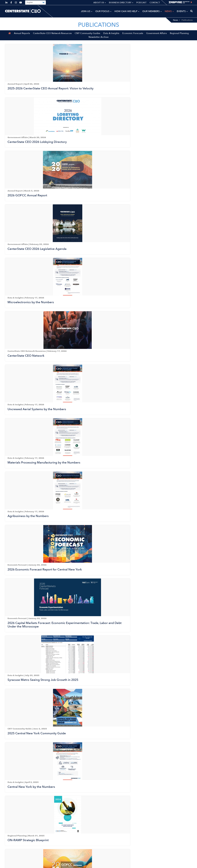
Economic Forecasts (133, 37)
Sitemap (155, 865)
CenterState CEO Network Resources (52, 37)
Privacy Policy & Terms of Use (177, 865)
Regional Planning (179, 37)
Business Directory (121, 3)
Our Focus (103, 11)
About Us (100, 3)
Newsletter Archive (99, 41)
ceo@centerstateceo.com (18, 852)
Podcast (141, 3)
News (176, 20)
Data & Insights (111, 37)
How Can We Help (127, 11)
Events (182, 11)
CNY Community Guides (87, 37)
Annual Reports (22, 37)
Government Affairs (156, 37)
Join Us (87, 11)
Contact (155, 3)
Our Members (152, 11)
